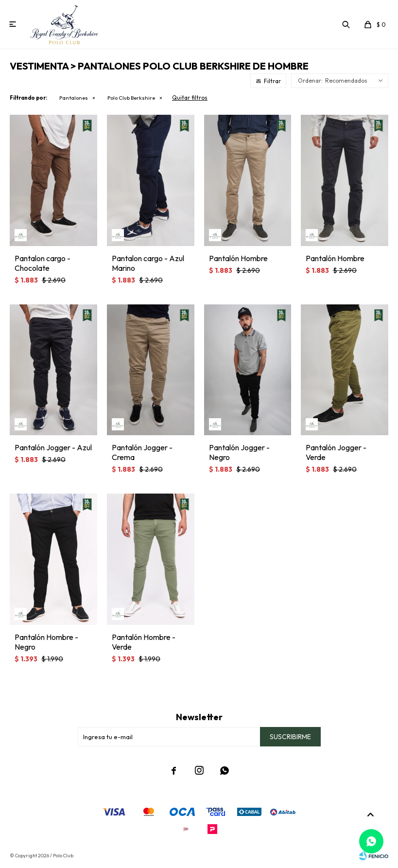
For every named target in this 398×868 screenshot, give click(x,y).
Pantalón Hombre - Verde (144, 642)
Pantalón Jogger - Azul (53, 447)
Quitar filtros (190, 97)
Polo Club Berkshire (131, 98)
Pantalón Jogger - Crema (142, 452)
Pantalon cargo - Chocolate (43, 263)
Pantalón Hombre (238, 258)
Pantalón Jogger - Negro (239, 452)
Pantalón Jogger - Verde (336, 452)
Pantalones (74, 98)
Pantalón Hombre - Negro (46, 642)
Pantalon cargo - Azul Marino (148, 263)
